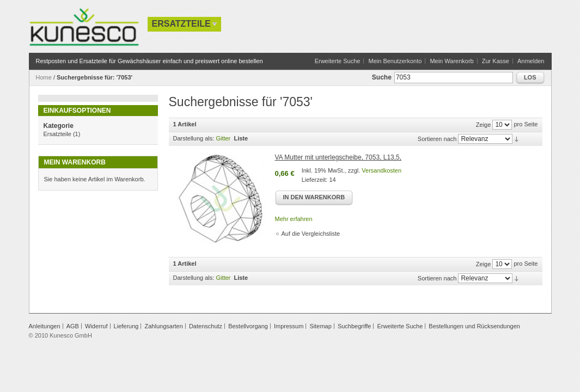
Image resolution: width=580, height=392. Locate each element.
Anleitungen (45, 326)
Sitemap (320, 326)
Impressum (289, 326)
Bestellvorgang (248, 326)
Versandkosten (381, 170)
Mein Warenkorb (451, 61)
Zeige (484, 125)
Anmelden (531, 61)
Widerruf (96, 326)
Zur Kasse (496, 61)
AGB (73, 326)
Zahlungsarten (164, 326)
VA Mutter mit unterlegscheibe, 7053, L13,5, (338, 157)
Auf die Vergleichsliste (311, 234)
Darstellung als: (194, 138)
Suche (382, 77)
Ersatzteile (57, 134)
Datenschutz (206, 326)
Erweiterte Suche (338, 61)
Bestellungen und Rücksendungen (474, 326)
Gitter (223, 138)
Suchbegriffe (355, 326)
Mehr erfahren (294, 219)
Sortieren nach (437, 139)
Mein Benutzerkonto (395, 61)
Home (44, 77)
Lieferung (126, 326)
